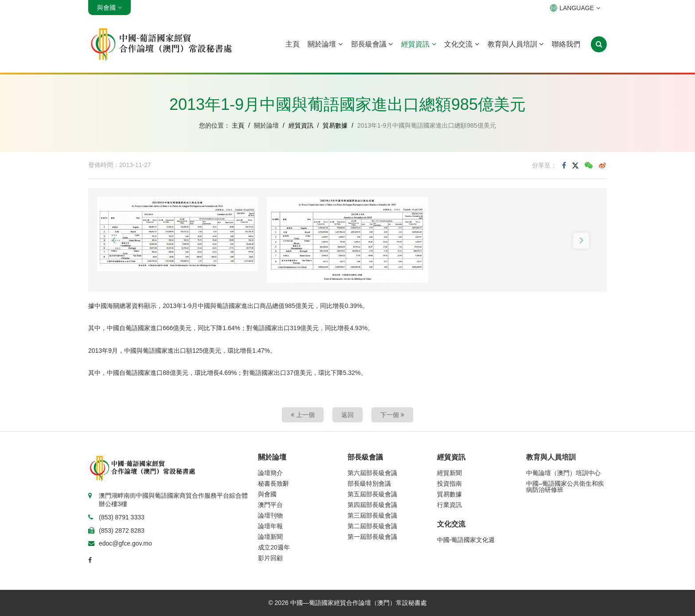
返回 (347, 415)
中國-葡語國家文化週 (466, 540)
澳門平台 (270, 505)
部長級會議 (372, 44)
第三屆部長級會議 (372, 515)
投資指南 (449, 483)
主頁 (293, 44)
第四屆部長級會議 (372, 505)
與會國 (267, 494)
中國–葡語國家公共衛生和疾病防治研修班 (565, 487)
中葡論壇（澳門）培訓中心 (563, 473)
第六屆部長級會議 (372, 473)
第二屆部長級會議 (372, 526)
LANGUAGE (575, 8)
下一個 (392, 415)
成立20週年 (274, 547)
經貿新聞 (449, 473)
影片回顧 (270, 558)
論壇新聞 (270, 537)
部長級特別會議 (369, 483)
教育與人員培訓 (515, 44)
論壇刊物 (270, 515)
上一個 (303, 415)
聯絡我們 (566, 44)
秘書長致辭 (273, 483)
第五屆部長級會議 (372, 494)
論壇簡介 (270, 473)
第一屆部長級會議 (372, 537)
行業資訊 (449, 505)
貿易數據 (335, 125)
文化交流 (461, 44)
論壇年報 (270, 526)
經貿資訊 (418, 44)
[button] (114, 241)
